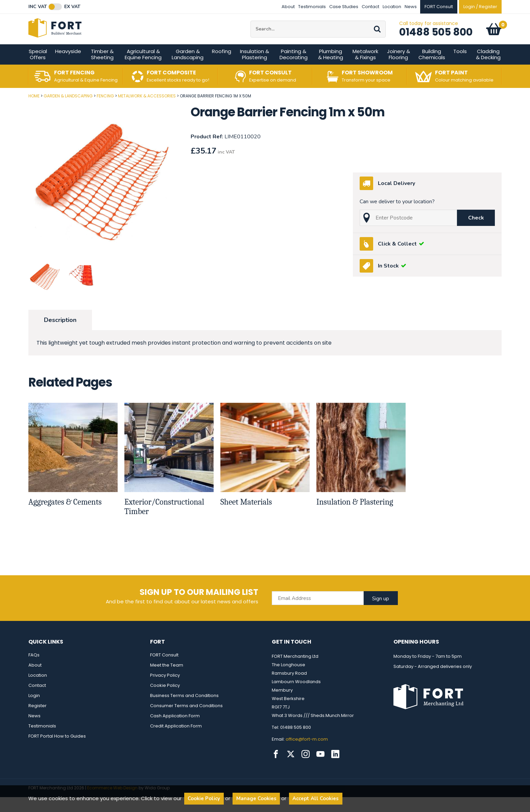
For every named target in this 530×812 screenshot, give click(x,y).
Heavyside (68, 66)
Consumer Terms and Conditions (186, 721)
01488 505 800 (436, 40)
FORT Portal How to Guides (57, 751)
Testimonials (312, 7)
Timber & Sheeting (102, 69)
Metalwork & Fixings (365, 69)
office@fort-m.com (307, 754)
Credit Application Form (176, 741)
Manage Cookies (256, 798)
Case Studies (344, 7)
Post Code (0, 108)
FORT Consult (164, 670)
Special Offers (38, 69)
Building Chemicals (432, 69)
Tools (460, 66)
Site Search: (251, 28)
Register (38, 721)
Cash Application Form (175, 731)
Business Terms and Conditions (184, 710)
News (411, 7)
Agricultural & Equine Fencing (143, 69)
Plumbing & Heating (331, 69)
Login (34, 710)
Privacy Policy (165, 690)
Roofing (222, 66)
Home (34, 111)
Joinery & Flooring (399, 69)
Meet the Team (167, 680)
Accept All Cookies (316, 798)
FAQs (34, 670)
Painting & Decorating (294, 69)
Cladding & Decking (488, 69)
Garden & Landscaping (188, 69)
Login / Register (480, 7)
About (288, 7)
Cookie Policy (165, 700)
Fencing (105, 111)
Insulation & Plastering (255, 69)
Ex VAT (72, 7)
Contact (370, 7)
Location (392, 7)
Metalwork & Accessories (147, 111)
